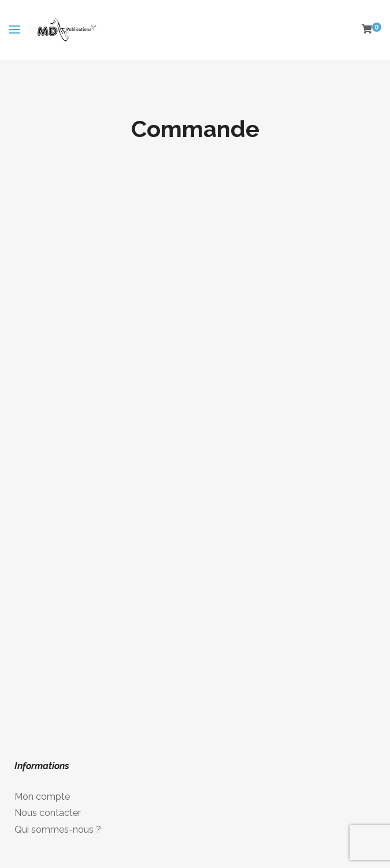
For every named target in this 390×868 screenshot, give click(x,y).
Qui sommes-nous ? (58, 830)
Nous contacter (48, 813)
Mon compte (42, 797)
